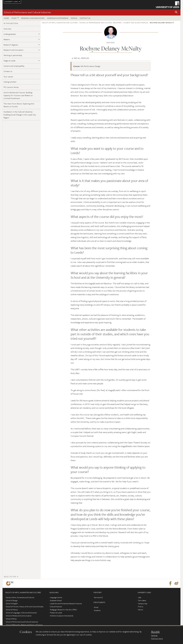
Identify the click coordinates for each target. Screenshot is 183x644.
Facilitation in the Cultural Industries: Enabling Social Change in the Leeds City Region (20, 115)
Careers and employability (14, 66)
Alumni (141, 610)
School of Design (12, 600)
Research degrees (11, 45)
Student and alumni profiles (136, 23)
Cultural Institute (56, 607)
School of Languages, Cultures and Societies (21, 613)
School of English (12, 604)
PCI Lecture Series (11, 87)
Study (14, 18)
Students (97, 610)
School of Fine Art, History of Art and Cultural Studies (25, 607)
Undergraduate (10, 34)
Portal (96, 607)
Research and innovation (33, 18)
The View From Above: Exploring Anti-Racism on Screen (19, 105)
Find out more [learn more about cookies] (157, 638)
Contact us (85, 18)
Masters (7, 39)
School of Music (11, 619)
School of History (12, 610)
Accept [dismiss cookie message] (155, 632)
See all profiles (80, 58)
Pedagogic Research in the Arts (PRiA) (63, 610)
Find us (141, 607)
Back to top (10, 577)
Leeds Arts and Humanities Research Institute (66, 604)
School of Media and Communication (19, 616)
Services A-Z (98, 597)
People (74, 18)
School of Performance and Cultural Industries (27, 12)
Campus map (143, 604)
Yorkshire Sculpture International (62, 616)
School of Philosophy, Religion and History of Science (24, 625)
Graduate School (56, 600)
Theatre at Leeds (56, 613)
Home (6, 18)
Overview (7, 29)
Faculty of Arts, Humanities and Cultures (60, 23)
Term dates (142, 600)
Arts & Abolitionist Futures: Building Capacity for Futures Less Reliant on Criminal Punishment (18, 95)
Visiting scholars (10, 82)
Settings (154, 635)
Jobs (140, 597)
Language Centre (56, 597)
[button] (176, 12)
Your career (8, 77)
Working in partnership (58, 18)
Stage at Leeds (9, 61)
